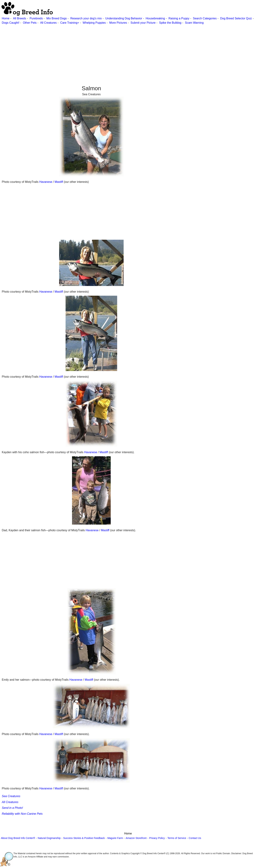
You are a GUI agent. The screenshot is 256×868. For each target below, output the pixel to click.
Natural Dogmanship (49, 838)
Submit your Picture (143, 23)
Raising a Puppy (179, 18)
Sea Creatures (11, 796)
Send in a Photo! (12, 808)
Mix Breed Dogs (57, 18)
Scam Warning (194, 23)
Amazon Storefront (136, 838)
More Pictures (118, 23)
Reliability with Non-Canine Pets (22, 814)
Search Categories (205, 18)
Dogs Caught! (11, 23)
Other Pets (30, 23)
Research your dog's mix (86, 18)
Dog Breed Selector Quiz (236, 18)
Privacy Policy (157, 838)
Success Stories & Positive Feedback (84, 838)
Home (6, 18)
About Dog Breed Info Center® (18, 838)
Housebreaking (155, 18)
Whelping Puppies (94, 23)
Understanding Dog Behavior (124, 18)
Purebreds (36, 18)
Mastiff (59, 182)
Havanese (46, 182)
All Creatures (48, 23)
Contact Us (195, 838)
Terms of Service (177, 838)
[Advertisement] (107, 50)
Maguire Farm (115, 838)
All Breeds (19, 18)
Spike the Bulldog (170, 23)
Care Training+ (70, 23)
